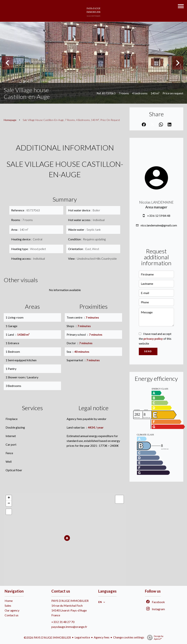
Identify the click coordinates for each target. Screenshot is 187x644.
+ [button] (9, 498)
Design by (154, 637)
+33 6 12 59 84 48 (159, 216)
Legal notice (82, 637)
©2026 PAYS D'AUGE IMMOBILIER (47, 637)
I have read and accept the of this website (155, 339)
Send (148, 351)
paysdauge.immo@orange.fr (69, 627)
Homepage (10, 120)
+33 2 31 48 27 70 (63, 622)
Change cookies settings (129, 637)
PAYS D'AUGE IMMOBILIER (70, 601)
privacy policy (153, 339)
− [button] (9, 504)
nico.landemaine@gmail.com (159, 225)
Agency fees (102, 637)
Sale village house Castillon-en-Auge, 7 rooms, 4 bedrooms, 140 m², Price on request (71, 120)
